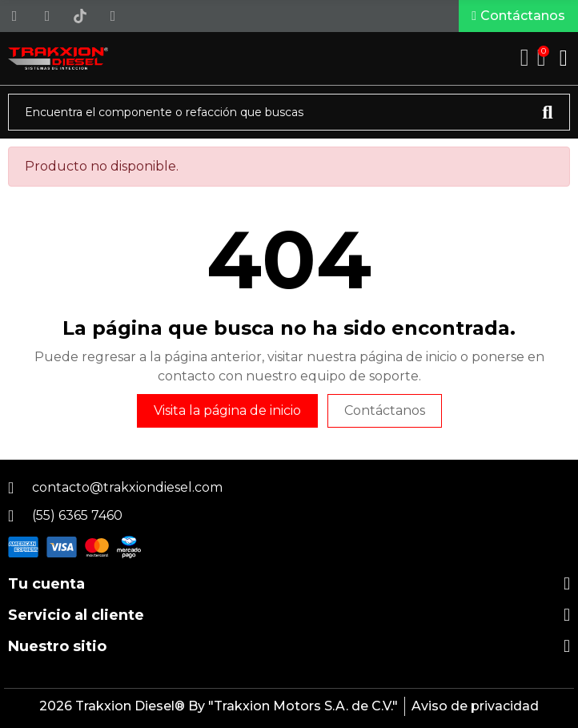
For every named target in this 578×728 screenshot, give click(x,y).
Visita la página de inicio (227, 410)
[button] (518, 16)
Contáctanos (385, 410)
